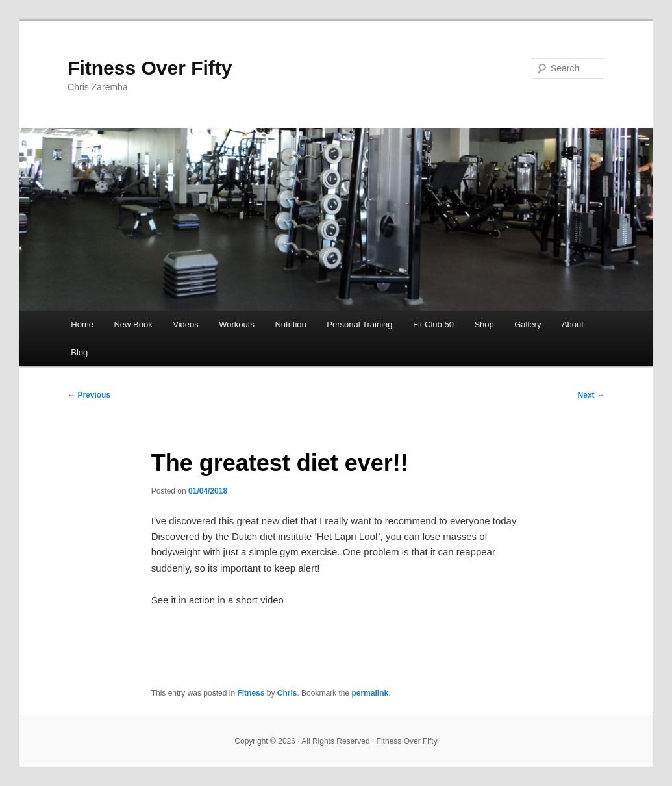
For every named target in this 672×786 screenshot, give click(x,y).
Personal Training (359, 324)
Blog (79, 352)
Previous (89, 395)
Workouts (237, 324)
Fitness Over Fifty (150, 68)
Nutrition (290, 324)
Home (82, 324)
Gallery (528, 324)
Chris (287, 693)
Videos (186, 324)
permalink (370, 693)
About (573, 324)
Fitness (251, 693)
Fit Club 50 (433, 324)
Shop (484, 324)
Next (591, 395)
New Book (133, 324)
